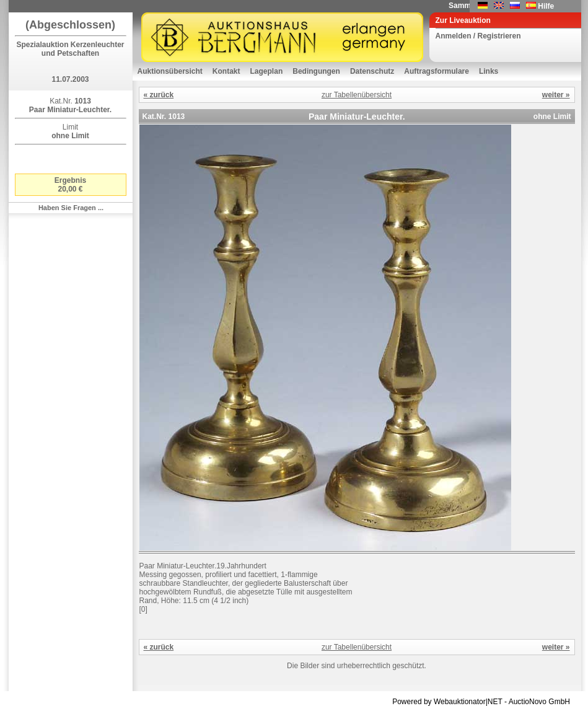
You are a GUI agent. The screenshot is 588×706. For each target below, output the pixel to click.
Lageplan (267, 71)
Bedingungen (316, 71)
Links (489, 71)
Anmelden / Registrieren (478, 36)
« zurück (159, 95)
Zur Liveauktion (463, 20)
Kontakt (226, 71)
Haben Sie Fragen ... (71, 208)
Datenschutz (372, 71)
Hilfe (546, 6)
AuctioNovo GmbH (539, 702)
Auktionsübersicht (170, 71)
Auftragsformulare (437, 71)
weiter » (556, 95)
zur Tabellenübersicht (357, 95)
